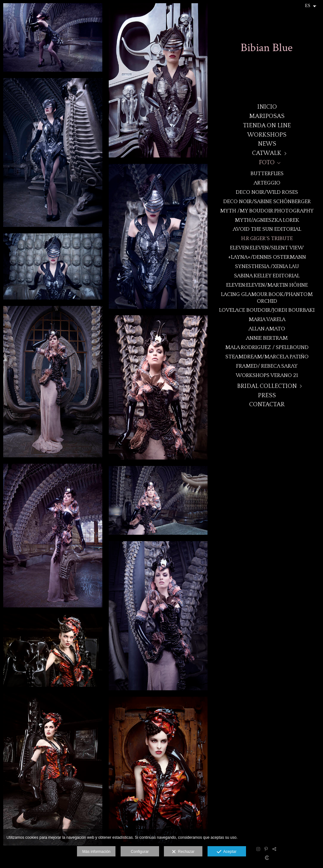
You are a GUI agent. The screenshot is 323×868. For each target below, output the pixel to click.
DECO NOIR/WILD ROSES (267, 192)
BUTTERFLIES (267, 173)
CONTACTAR (267, 404)
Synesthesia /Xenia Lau (267, 266)
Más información (96, 852)
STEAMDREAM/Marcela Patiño (267, 357)
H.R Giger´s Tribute (267, 238)
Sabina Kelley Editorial (267, 276)
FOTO (267, 162)
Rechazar (183, 852)
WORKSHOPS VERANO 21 (267, 375)
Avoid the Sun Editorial (267, 229)
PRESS (267, 395)
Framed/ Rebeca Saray (267, 366)
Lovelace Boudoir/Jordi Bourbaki (267, 310)
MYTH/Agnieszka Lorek (267, 220)
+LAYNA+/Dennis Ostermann (267, 257)
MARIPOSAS (267, 116)
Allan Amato (267, 329)
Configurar (140, 852)
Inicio (267, 107)
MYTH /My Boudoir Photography (267, 211)
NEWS (267, 144)
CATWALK (267, 153)
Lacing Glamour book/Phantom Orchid (267, 298)
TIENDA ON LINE (267, 125)
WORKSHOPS (267, 135)
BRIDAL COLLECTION (267, 386)
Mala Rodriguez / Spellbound (267, 347)
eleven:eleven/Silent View (267, 248)
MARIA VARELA (267, 319)
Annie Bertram (267, 338)
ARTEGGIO (267, 183)
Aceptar (227, 852)
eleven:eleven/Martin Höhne (267, 285)
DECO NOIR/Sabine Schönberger (267, 201)
